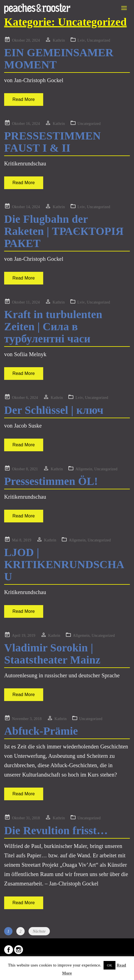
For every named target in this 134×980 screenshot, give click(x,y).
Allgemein (84, 469)
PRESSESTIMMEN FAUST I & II (52, 142)
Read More (24, 99)
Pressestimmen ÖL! (51, 481)
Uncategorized (99, 40)
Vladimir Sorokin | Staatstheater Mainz (52, 654)
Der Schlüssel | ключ (54, 410)
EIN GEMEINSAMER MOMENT (59, 59)
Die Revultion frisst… (56, 830)
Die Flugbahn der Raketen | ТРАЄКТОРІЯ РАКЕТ (64, 231)
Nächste (39, 931)
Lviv (81, 40)
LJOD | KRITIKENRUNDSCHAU (64, 564)
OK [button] (109, 965)
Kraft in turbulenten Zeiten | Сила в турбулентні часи (53, 327)
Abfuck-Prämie (41, 731)
